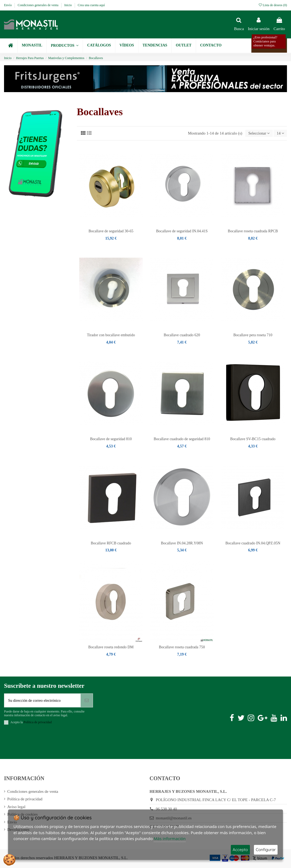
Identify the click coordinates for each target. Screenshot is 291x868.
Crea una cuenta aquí (91, 5)
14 (280, 133)
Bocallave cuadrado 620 (182, 335)
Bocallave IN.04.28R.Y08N (182, 543)
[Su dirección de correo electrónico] (42, 701)
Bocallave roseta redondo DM (111, 647)
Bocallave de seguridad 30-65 (111, 231)
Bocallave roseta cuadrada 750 (182, 647)
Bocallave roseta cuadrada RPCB (253, 231)
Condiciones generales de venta (39, 5)
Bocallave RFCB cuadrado (111, 543)
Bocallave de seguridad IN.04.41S (182, 231)
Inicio (68, 5)
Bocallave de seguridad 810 (111, 440)
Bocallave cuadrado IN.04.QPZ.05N (253, 543)
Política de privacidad (25, 800)
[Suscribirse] (87, 701)
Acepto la (31, 723)
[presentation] (45, 744)
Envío (8, 5)
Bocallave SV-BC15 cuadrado (253, 440)
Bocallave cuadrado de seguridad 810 (182, 440)
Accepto (240, 850)
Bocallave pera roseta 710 (253, 335)
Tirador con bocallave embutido (111, 335)
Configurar (266, 850)
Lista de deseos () (273, 5)
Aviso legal (16, 808)
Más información (170, 838)
